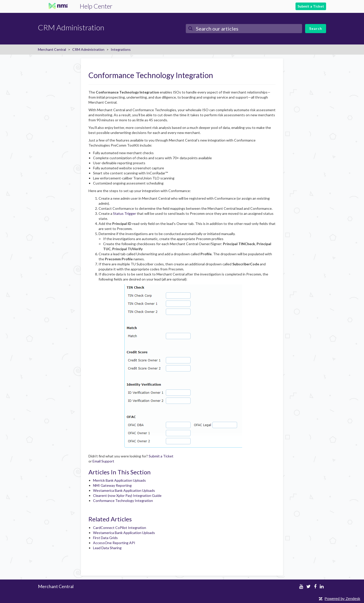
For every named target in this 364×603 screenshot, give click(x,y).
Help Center (96, 6)
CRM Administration (88, 49)
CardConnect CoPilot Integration (120, 528)
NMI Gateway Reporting (112, 485)
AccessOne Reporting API (114, 543)
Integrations (121, 49)
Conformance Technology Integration (123, 501)
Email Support (103, 461)
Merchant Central (52, 49)
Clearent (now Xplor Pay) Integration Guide (127, 495)
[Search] (244, 29)
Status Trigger (124, 213)
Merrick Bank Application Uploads (119, 480)
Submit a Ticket (311, 6)
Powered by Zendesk (342, 599)
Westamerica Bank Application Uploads (124, 490)
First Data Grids (105, 538)
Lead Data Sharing (107, 548)
